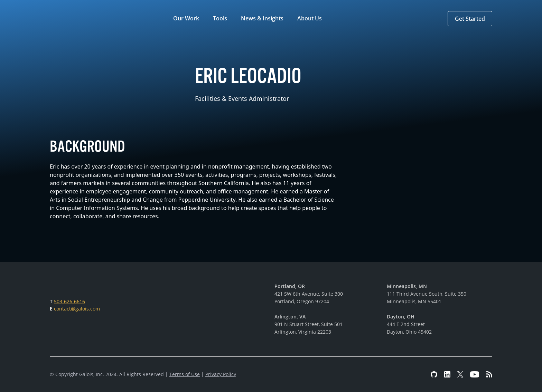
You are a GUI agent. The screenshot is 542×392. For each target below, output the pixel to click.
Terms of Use (185, 374)
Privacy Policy (221, 374)
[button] (188, 19)
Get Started (470, 19)
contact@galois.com (77, 309)
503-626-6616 (69, 301)
